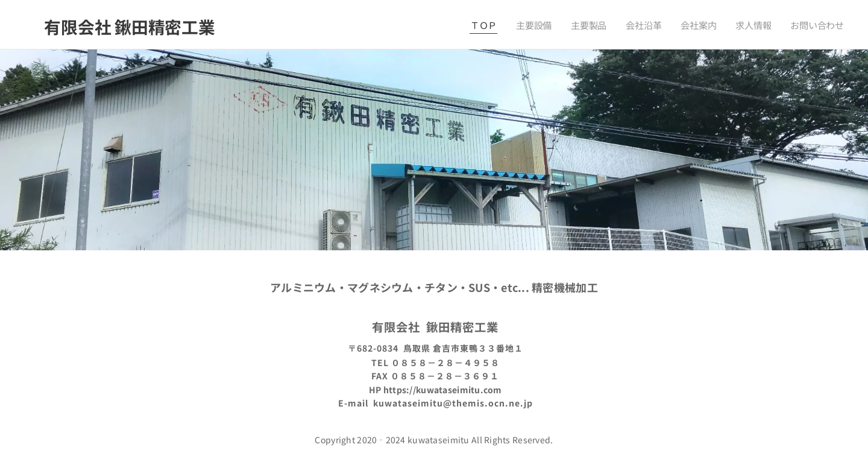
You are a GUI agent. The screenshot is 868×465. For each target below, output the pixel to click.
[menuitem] (494, 25)
